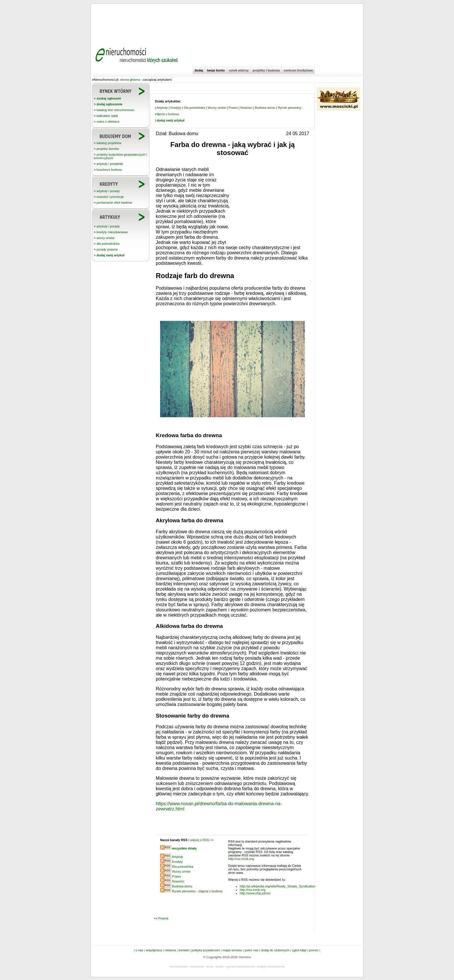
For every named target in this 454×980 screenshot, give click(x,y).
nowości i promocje (110, 197)
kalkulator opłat (107, 116)
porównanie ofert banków (114, 203)
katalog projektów (109, 143)
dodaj (199, 70)
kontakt (184, 950)
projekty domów (108, 149)
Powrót (163, 918)
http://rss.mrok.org (241, 859)
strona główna (130, 80)
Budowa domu (265, 108)
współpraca (154, 950)
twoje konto (216, 70)
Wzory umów (217, 108)
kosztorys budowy (109, 170)
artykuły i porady (108, 191)
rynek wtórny (239, 70)
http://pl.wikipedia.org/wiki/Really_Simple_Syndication (278, 886)
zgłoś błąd (299, 950)
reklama (170, 950)
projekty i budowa (266, 70)
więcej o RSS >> (202, 840)
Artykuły (162, 108)
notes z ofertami (108, 122)
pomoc (314, 950)
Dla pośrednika (194, 108)
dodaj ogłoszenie (109, 104)
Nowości (246, 108)
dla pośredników (108, 244)
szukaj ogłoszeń (109, 98)
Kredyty (176, 108)
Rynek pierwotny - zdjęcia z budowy (197, 891)
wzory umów (105, 238)
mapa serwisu (233, 950)
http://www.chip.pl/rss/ (255, 893)
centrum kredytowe (298, 70)
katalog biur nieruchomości (115, 110)
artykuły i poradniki (110, 164)
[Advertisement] (227, 23)
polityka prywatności (206, 950)
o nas (139, 950)
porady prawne (107, 249)
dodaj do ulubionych (275, 950)
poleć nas (251, 950)
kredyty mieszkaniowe (112, 232)
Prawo (233, 108)
